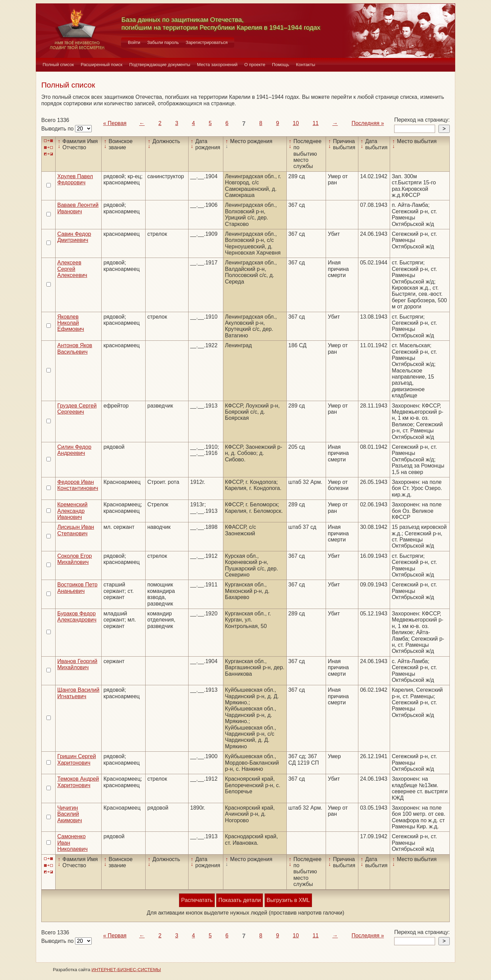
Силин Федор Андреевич (74, 450)
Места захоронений (217, 65)
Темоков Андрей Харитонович (78, 782)
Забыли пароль (163, 42)
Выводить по (58, 129)
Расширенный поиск (102, 65)
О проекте (255, 65)
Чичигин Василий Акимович (70, 814)
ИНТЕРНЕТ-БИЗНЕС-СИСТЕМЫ (126, 970)
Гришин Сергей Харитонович (77, 759)
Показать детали (239, 900)
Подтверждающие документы (160, 65)
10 (296, 123)
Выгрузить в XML (288, 900)
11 (316, 123)
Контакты (306, 65)
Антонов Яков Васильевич (75, 348)
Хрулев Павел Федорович (75, 179)
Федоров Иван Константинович (78, 485)
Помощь (281, 65)
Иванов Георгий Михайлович (77, 664)
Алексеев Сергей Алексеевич (72, 269)
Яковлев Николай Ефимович (71, 323)
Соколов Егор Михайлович (75, 559)
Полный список (58, 65)
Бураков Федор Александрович (77, 617)
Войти (134, 42)
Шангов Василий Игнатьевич (78, 693)
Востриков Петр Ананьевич (77, 588)
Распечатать (197, 900)
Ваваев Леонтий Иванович (78, 208)
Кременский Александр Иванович (72, 511)
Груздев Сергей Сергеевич (77, 409)
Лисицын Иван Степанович (76, 530)
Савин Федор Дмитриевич (74, 237)
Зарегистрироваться (207, 42)
